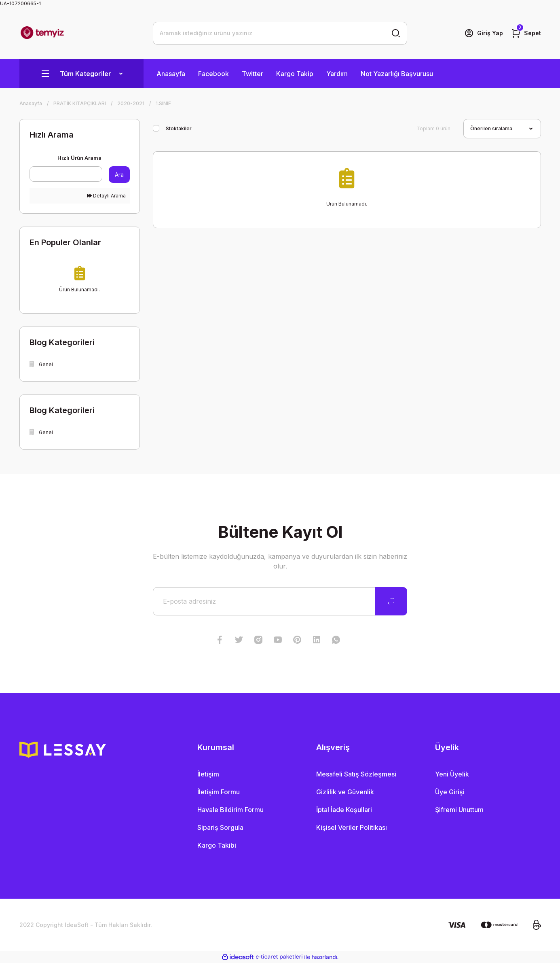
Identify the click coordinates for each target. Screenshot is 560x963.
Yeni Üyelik (452, 774)
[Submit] (391, 601)
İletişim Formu (219, 792)
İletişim (208, 774)
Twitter (253, 74)
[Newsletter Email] (280, 601)
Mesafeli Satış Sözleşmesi (356, 774)
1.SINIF (163, 103)
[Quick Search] (66, 174)
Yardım (337, 74)
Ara (119, 175)
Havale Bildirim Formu (230, 810)
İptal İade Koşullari (344, 810)
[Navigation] (81, 74)
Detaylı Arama (106, 196)
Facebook (213, 74)
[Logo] (42, 33)
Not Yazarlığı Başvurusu (397, 74)
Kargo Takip (295, 74)
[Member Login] (484, 33)
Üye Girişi (450, 792)
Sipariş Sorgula (220, 827)
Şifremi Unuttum (459, 810)
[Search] (280, 33)
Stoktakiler (179, 128)
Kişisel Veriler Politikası (352, 827)
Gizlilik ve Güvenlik (345, 792)
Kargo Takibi (217, 845)
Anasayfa (171, 74)
